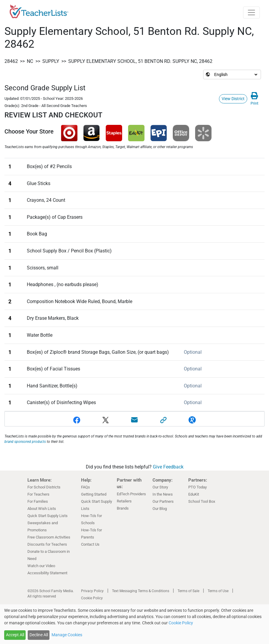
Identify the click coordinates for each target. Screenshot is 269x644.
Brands (123, 508)
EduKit (194, 494)
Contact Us (90, 544)
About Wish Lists (42, 509)
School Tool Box (202, 501)
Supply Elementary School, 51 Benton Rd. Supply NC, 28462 (140, 61)
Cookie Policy (92, 598)
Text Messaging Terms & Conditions (141, 591)
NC (30, 61)
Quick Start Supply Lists (48, 516)
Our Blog (160, 509)
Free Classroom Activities (49, 537)
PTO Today (198, 487)
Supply (51, 61)
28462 (11, 61)
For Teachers (38, 494)
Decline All (39, 635)
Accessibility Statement (47, 573)
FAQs (85, 487)
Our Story (160, 487)
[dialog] (134, 624)
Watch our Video (41, 566)
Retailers (124, 501)
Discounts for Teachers (47, 544)
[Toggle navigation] (251, 13)
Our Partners (163, 501)
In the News (163, 494)
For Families (38, 501)
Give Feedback (168, 467)
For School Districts (44, 487)
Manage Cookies (67, 635)
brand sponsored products (25, 442)
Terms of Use (218, 591)
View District (233, 99)
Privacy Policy (92, 591)
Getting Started (94, 494)
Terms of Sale (188, 591)
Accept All (15, 635)
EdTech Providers (131, 494)
